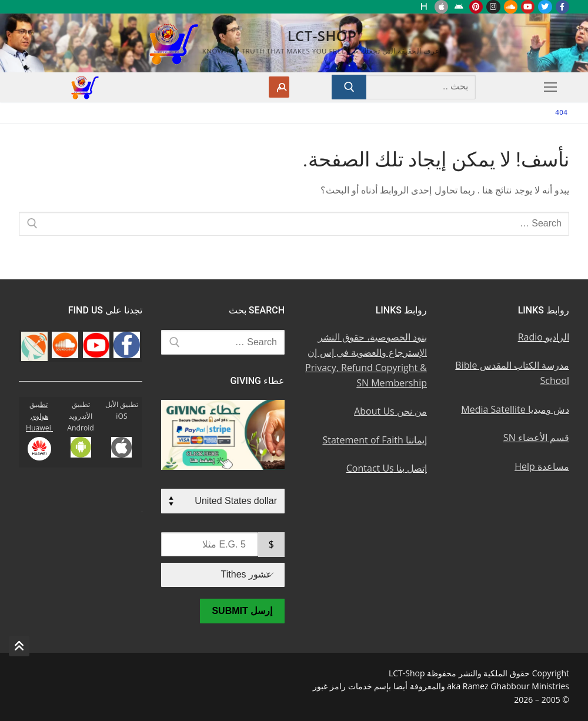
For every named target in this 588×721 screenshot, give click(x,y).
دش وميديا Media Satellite (515, 409)
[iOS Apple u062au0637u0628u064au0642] (441, 7)
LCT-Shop (322, 36)
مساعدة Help (542, 466)
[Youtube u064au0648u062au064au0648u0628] (528, 7)
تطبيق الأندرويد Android (81, 416)
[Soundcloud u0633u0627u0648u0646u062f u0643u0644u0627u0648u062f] (511, 7)
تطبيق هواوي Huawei (39, 416)
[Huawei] (424, 7)
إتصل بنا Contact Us (387, 468)
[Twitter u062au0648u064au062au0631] (545, 7)
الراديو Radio (544, 337)
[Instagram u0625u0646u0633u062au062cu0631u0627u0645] (493, 7)
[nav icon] (548, 87)
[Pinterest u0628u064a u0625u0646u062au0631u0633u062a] (476, 7)
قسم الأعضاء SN (536, 438)
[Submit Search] (349, 87)
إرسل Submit (242, 611)
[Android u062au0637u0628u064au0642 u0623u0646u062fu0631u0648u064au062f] (458, 7)
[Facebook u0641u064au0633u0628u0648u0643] (562, 7)
